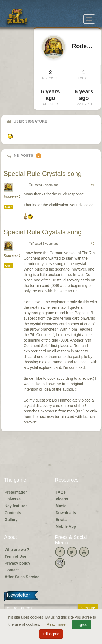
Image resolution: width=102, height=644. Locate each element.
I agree (82, 625)
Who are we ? (17, 550)
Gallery (11, 520)
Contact (12, 570)
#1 (93, 185)
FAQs (61, 492)
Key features (16, 506)
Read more (56, 624)
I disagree (51, 634)
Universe (13, 499)
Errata (61, 520)
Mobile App (66, 526)
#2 (93, 244)
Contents (13, 513)
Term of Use (16, 556)
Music (61, 506)
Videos (62, 499)
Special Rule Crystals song (43, 173)
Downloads (66, 513)
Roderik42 (12, 197)
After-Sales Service (22, 577)
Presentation (16, 492)
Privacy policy (17, 563)
